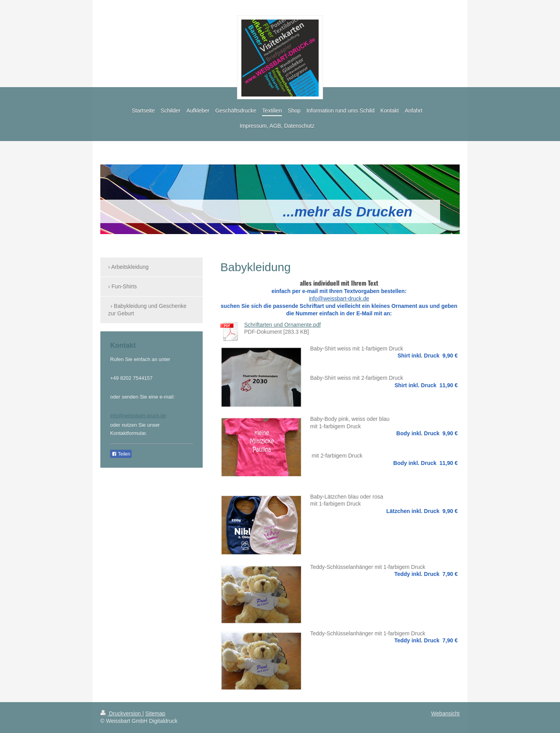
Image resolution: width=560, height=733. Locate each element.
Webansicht (445, 713)
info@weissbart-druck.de (138, 416)
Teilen (121, 454)
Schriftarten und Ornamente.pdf (282, 325)
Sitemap (155, 713)
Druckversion (121, 713)
